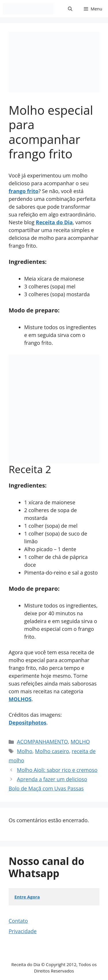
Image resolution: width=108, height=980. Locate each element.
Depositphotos (28, 723)
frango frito (23, 191)
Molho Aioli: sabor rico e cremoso (57, 770)
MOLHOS (20, 699)
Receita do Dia (54, 222)
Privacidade (23, 931)
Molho (25, 751)
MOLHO (80, 742)
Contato (18, 921)
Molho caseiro (52, 751)
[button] (70, 9)
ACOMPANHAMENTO (42, 742)
